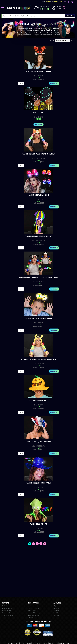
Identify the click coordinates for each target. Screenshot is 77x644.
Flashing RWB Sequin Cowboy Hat (38, 442)
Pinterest (56, 615)
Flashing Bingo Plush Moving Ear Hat (38, 154)
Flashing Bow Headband (38, 195)
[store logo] (18, 8)
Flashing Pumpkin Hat (39, 401)
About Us (56, 608)
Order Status (32, 611)
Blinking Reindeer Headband (39, 72)
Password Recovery (34, 613)
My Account (31, 606)
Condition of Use (7, 613)
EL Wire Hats (38, 113)
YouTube (56, 613)
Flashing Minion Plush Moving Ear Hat (39, 360)
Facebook (56, 611)
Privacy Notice (6, 611)
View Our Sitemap (8, 615)
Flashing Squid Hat (38, 524)
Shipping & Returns (8, 608)
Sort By (52, 40)
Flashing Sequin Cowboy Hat (38, 483)
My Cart (30, 608)
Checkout (37, 608)
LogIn (69, 2)
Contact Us (5, 606)
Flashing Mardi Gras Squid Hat (38, 236)
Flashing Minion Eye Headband (38, 318)
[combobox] (38, 16)
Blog (55, 606)
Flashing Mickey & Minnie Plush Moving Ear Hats (38, 277)
